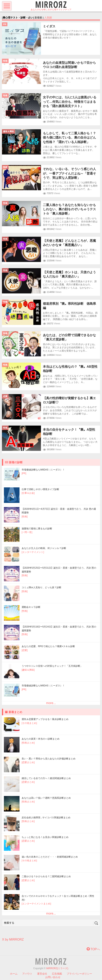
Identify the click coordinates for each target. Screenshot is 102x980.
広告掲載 (57, 974)
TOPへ (93, 949)
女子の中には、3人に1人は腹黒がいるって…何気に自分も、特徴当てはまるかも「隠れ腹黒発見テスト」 (70, 102)
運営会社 (42, 974)
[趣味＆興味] (28, 670)
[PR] (24, 473)
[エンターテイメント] (33, 552)
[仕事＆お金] (28, 493)
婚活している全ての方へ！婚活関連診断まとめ (46, 778)
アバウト (27, 974)
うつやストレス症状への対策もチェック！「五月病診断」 (52, 666)
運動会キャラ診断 (31, 607)
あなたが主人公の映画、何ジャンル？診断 (44, 548)
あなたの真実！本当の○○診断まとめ (41, 739)
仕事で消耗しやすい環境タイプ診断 (40, 489)
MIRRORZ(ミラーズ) (57, 968)
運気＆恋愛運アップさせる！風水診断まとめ (45, 719)
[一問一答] (27, 532)
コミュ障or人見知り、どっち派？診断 (41, 587)
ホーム (14, 974)
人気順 (48, 18)
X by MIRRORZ (13, 939)
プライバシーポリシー (79, 974)
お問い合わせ (53, 977)
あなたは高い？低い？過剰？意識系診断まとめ (46, 798)
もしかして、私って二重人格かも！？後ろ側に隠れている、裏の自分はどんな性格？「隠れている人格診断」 (69, 138)
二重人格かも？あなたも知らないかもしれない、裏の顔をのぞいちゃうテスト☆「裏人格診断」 (69, 209)
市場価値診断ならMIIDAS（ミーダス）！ (43, 470)
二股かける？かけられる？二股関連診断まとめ (46, 876)
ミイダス (49, 26)
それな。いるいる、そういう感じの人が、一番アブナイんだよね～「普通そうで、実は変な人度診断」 (69, 173)
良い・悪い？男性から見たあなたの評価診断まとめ (49, 759)
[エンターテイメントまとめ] (36, 904)
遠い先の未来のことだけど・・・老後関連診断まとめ (50, 857)
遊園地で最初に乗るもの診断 (37, 529)
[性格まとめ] (28, 743)
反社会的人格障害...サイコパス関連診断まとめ (46, 818)
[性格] (25, 517)
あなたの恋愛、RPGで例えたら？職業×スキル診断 (48, 646)
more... (51, 703)
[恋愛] (25, 650)
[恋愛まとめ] (28, 762)
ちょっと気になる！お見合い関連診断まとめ (45, 837)
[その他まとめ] (29, 723)
